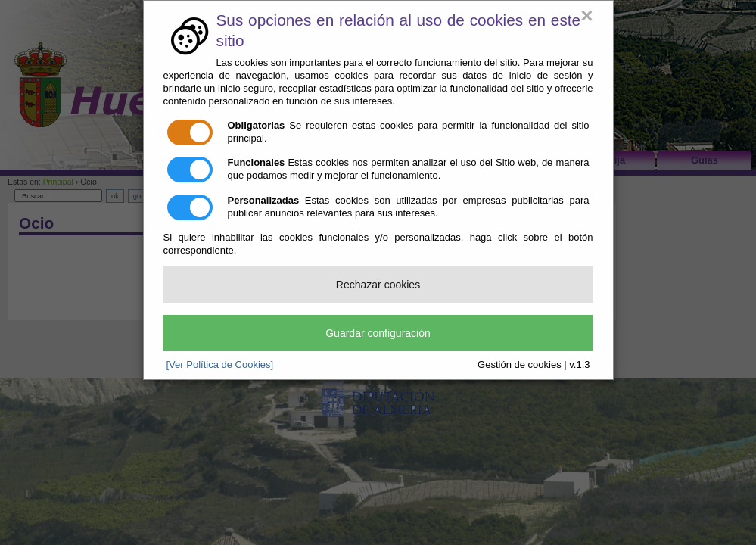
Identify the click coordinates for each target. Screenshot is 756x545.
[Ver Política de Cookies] (220, 364)
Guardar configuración (378, 333)
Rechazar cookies (378, 285)
